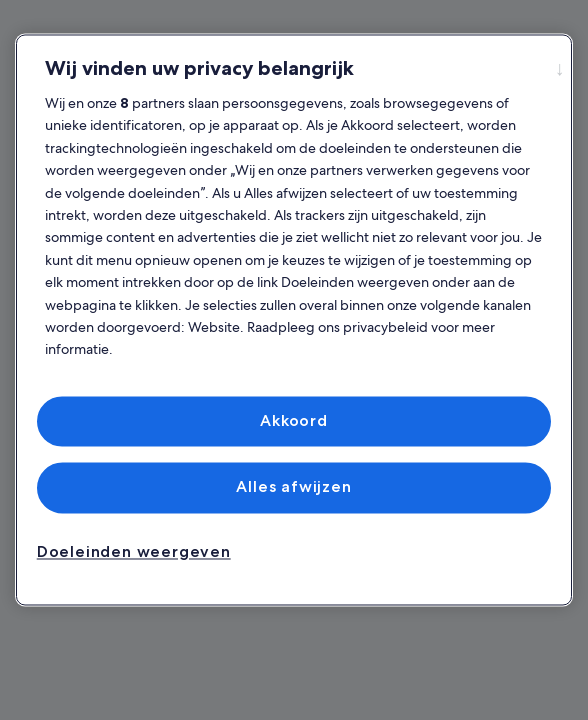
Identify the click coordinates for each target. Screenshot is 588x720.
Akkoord (294, 420)
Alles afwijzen (293, 487)
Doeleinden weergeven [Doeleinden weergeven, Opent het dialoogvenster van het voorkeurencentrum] (134, 551)
